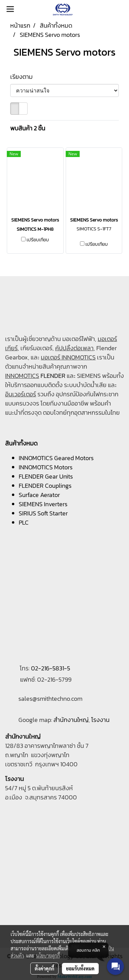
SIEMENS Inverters (43, 504)
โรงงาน (100, 720)
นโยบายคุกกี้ (48, 955)
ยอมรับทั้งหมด (80, 968)
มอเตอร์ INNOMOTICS (68, 357)
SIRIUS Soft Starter (43, 513)
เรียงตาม (23, 77)
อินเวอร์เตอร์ (21, 394)
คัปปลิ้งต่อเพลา (74, 348)
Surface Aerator (39, 495)
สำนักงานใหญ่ (71, 720)
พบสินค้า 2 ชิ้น (28, 128)
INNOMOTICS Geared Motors (56, 458)
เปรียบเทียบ (38, 240)
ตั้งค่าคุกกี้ (44, 968)
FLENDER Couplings (45, 486)
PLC (24, 522)
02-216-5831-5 (51, 668)
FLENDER (53, 376)
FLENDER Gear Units (46, 476)
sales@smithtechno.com (50, 699)
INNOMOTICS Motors (46, 467)
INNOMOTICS (22, 376)
